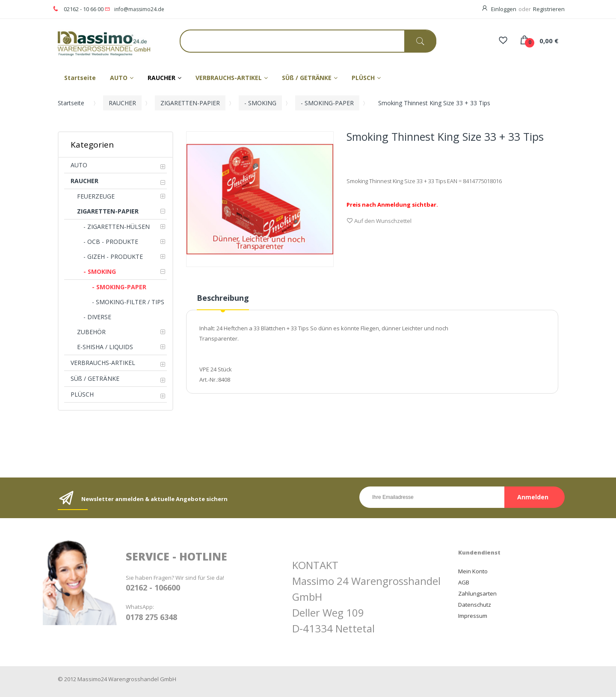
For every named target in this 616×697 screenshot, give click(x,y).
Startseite (71, 103)
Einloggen (504, 9)
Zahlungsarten (477, 593)
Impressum (473, 616)
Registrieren (549, 9)
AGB (464, 582)
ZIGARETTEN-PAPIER (190, 103)
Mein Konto (473, 571)
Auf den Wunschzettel (379, 221)
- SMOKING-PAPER (327, 103)
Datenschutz (475, 605)
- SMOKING (260, 103)
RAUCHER (122, 103)
